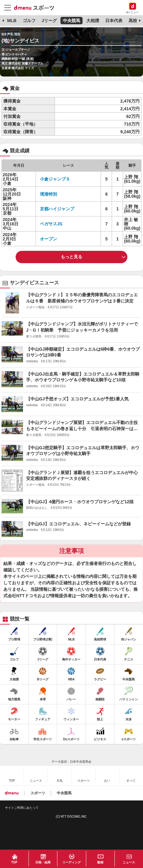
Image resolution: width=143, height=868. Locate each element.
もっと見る (71, 257)
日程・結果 (43, 862)
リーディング (71, 862)
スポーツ (38, 793)
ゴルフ (29, 21)
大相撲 (93, 21)
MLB (12, 21)
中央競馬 (71, 21)
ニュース (129, 862)
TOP (14, 862)
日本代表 (114, 21)
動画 (100, 862)
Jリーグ (49, 21)
